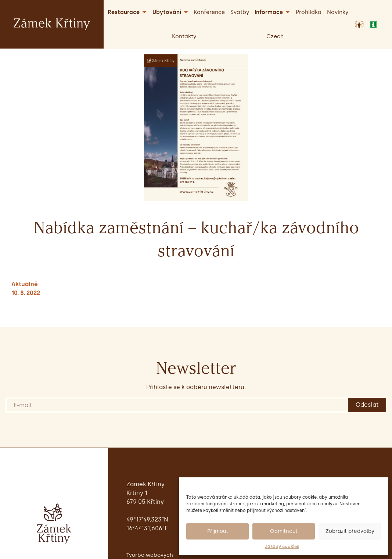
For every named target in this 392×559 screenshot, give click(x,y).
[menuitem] (275, 36)
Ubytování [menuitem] (167, 12)
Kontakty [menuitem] (184, 36)
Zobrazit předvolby (350, 531)
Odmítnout (284, 531)
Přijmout (218, 531)
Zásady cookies (282, 546)
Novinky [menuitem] (338, 12)
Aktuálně (25, 284)
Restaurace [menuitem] (124, 12)
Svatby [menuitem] (240, 12)
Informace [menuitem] (269, 12)
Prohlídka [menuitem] (309, 12)
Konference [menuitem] (209, 12)
